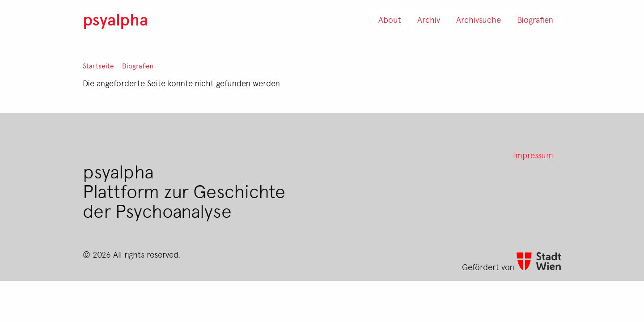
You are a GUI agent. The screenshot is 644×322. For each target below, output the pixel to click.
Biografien (138, 66)
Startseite (98, 66)
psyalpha (115, 19)
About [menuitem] (390, 19)
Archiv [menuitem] (429, 19)
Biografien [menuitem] (535, 19)
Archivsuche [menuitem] (479, 19)
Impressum (533, 155)
